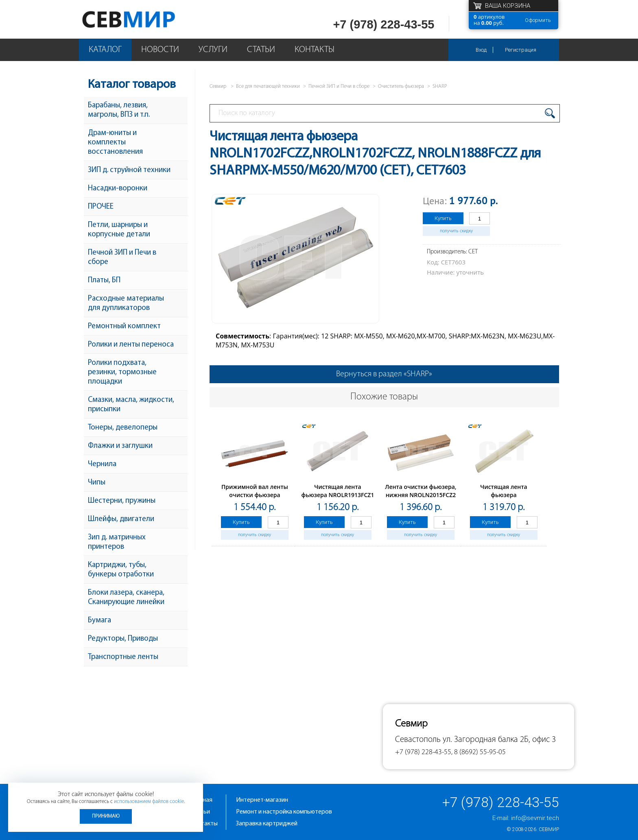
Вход (481, 50)
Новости (160, 50)
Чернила (102, 464)
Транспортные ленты (123, 657)
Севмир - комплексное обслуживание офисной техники (145, 19)
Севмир (549, 829)
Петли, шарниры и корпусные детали (119, 230)
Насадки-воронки (118, 189)
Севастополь (418, 740)
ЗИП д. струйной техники (129, 170)
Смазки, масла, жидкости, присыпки (131, 405)
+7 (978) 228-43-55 (383, 24)
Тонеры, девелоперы (123, 428)
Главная (201, 800)
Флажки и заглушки (120, 446)
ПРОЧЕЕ (101, 207)
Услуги (213, 50)
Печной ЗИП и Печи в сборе (122, 257)
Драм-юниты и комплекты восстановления (115, 143)
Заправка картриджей (267, 824)
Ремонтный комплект (124, 326)
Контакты (315, 50)
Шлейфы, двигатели (121, 519)
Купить (443, 218)
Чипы (97, 483)
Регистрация (521, 50)
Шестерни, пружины (122, 501)
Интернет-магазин (262, 800)
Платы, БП (104, 280)
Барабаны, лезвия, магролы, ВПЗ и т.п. (119, 110)
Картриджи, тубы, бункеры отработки (121, 570)
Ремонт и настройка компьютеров (284, 812)
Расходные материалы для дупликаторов (126, 303)
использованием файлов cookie (149, 802)
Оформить (538, 20)
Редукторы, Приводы (123, 639)
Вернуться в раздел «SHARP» (384, 374)
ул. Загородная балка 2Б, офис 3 (499, 740)
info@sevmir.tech (535, 818)
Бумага (99, 621)
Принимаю (106, 816)
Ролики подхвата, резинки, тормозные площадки (122, 372)
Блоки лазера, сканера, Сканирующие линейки (126, 598)
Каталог (105, 50)
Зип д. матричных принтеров (117, 542)
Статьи (261, 50)
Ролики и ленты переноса (131, 345)
